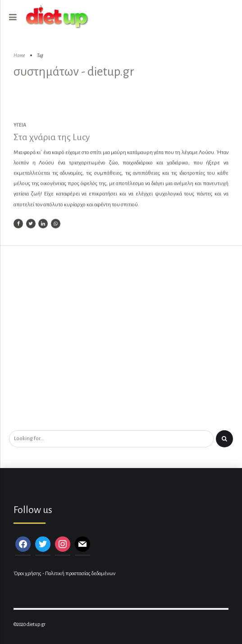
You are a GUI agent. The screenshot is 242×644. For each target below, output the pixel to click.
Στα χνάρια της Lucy (52, 137)
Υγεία (20, 125)
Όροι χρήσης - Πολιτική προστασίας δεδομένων (64, 574)
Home (19, 56)
